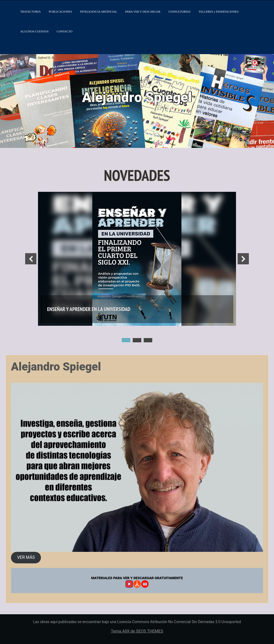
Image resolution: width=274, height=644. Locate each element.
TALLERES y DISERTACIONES (219, 12)
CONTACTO (65, 31)
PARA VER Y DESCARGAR (143, 12)
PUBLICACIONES (60, 12)
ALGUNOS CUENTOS (35, 31)
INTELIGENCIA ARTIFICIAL (99, 12)
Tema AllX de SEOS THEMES (137, 631)
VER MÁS (26, 557)
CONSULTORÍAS (179, 12)
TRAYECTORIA (31, 12)
